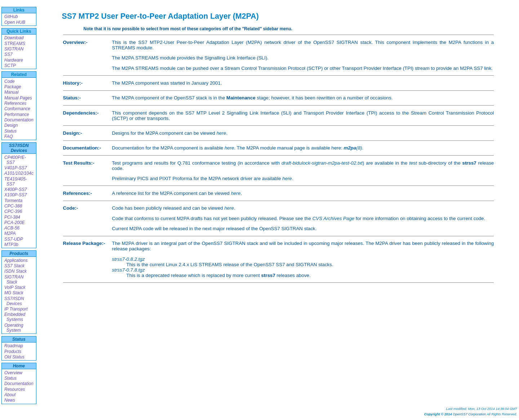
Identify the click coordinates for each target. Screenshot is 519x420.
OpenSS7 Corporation (469, 414)
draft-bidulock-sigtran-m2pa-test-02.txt (322, 163)
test (413, 163)
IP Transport (16, 309)
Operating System (14, 328)
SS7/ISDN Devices (19, 148)
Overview (13, 373)
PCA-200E (15, 223)
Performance (17, 115)
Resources (15, 389)
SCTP (10, 66)
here (221, 133)
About (10, 395)
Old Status (14, 357)
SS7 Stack (14, 266)
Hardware (14, 60)
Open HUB (15, 22)
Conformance (17, 109)
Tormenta (13, 201)
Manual (11, 92)
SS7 (8, 54)
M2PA (10, 233)
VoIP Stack (15, 287)
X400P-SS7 (16, 189)
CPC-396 (13, 211)
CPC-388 (13, 206)
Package (13, 87)
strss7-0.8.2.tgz (128, 259)
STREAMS (15, 44)
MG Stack (14, 293)
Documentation (19, 120)
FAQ (9, 137)
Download (14, 38)
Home (19, 366)
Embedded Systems (15, 317)
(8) (353, 148)
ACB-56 (12, 228)
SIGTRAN (14, 49)
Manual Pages (18, 98)
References (15, 103)
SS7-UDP (14, 239)
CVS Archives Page (334, 218)
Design (11, 125)
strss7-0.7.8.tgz (128, 270)
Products (19, 254)
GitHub (11, 17)
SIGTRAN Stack (14, 280)
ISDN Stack (15, 271)
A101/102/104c (19, 173)
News (10, 400)
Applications (16, 260)
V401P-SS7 (16, 168)
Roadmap (14, 346)
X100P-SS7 (16, 195)
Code (10, 81)
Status (10, 131)
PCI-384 (12, 217)
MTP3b (11, 245)
